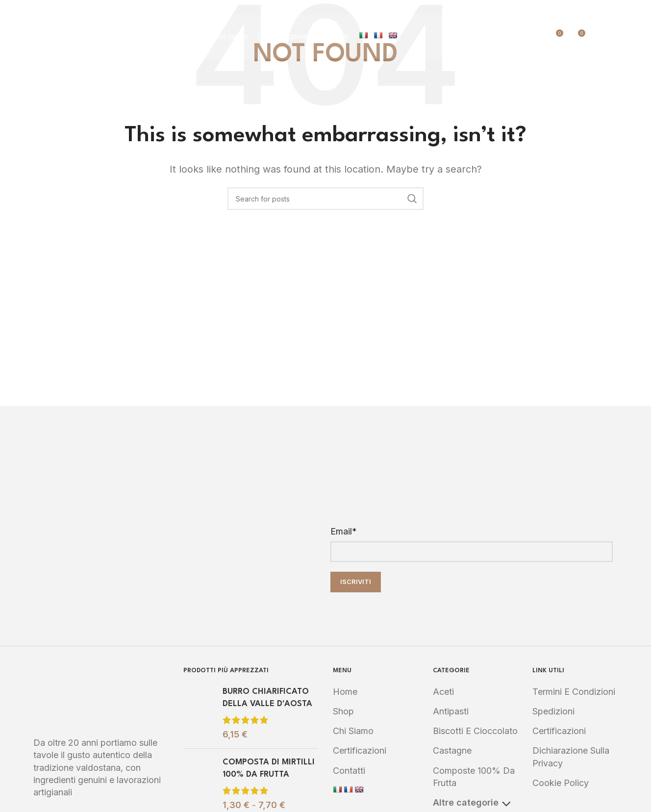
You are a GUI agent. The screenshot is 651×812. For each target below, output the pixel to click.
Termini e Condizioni (574, 692)
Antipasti (451, 711)
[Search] (598, 37)
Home (345, 692)
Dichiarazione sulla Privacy (571, 757)
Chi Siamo (353, 731)
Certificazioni (360, 750)
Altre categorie (472, 802)
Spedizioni (553, 711)
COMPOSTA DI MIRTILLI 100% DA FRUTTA (269, 768)
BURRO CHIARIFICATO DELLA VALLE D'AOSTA (267, 698)
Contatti (349, 771)
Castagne (452, 750)
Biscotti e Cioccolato (475, 731)
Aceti (443, 692)
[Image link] (101, 696)
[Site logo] (92, 36)
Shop (343, 711)
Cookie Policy (561, 783)
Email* (344, 531)
